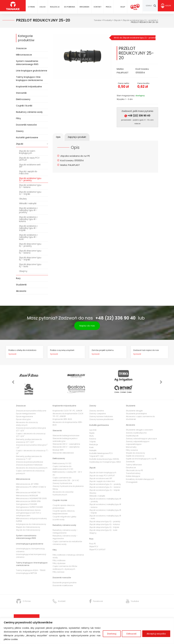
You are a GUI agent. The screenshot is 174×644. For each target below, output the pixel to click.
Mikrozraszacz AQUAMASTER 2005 (31, 486)
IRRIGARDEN (84, 7)
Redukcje (94, 432)
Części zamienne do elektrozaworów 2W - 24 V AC (66, 466)
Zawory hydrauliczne (62, 471)
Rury (18, 278)
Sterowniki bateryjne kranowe (66, 423)
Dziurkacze (131, 455)
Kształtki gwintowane (27, 137)
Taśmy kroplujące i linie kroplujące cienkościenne (29, 79)
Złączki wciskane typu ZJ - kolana (30, 186)
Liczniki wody (59, 507)
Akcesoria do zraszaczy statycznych (27, 411)
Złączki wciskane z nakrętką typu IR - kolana (28, 219)
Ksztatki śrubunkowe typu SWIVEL (104, 446)
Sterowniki (21, 93)
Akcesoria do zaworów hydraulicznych (63, 480)
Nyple (92, 420)
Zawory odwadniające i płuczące (141, 426)
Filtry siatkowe (59, 548)
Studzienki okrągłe (134, 398)
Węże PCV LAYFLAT (97, 537)
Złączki (20, 144)
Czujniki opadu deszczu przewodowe (64, 494)
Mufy (92, 423)
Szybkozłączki (132, 423)
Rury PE (93, 531)
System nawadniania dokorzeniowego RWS (27, 63)
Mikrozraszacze (24, 55)
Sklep (123, 7)
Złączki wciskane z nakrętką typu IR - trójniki (28, 228)
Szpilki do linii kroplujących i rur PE (141, 446)
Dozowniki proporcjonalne (64, 570)
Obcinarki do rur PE (134, 457)
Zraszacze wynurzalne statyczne (31, 398)
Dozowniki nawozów (26, 125)
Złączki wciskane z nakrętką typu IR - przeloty (28, 210)
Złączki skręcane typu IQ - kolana (30, 252)
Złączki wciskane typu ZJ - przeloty (30, 179)
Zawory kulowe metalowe (101, 404)
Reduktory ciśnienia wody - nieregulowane (65, 519)
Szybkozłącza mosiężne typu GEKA (105, 449)
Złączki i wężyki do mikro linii (28, 172)
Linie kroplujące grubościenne (32, 71)
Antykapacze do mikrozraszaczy (31, 511)
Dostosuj (112, 634)
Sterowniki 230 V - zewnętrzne (66, 434)
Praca (109, 7)
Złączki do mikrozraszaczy (28, 517)
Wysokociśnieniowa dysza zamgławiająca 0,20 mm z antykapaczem (28, 500)
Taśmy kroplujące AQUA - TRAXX (31, 557)
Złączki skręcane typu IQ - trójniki (30, 259)
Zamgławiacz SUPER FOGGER (29, 494)
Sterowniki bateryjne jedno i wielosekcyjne (65, 427)
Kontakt (98, 7)
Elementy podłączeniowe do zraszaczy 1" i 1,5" (29, 445)
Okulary (23, 199)
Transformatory (133, 461)
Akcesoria (21, 291)
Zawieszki (130, 449)
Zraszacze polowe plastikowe (29, 449)
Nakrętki (93, 437)
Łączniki (93, 417)
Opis (59, 137)
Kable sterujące (133, 463)
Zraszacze (21, 48)
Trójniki (93, 429)
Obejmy (23, 271)
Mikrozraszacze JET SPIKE (27, 471)
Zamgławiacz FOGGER (26, 491)
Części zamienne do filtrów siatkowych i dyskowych (65, 555)
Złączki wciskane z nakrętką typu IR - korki (28, 237)
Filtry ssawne (132, 437)
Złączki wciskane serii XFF (30, 166)
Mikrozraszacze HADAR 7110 (28, 480)
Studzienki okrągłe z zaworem (139, 417)
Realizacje (55, 7)
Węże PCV (94, 534)
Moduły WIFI (58, 437)
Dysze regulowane (24, 404)
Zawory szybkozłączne (136, 420)
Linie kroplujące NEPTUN (26, 560)
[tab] (59, 137)
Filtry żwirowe (58, 559)
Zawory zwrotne (97, 398)
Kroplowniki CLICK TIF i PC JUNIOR (67, 398)
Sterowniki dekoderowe (63, 440)
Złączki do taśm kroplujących (27, 152)
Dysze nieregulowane (26, 401)
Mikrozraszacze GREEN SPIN (28, 488)
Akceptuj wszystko (156, 634)
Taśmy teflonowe (134, 452)
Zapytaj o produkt (81, 137)
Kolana (93, 426)
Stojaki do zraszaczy (135, 440)
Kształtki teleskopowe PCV (101, 440)
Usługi (42, 7)
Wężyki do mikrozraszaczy (28, 514)
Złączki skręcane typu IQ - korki (30, 265)
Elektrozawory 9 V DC (62, 451)
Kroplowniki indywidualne (29, 87)
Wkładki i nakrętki (28, 203)
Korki (91, 435)
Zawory (20, 131)
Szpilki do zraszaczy (135, 443)
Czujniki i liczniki (24, 106)
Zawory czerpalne (98, 401)
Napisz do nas (87, 326)
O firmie (31, 7)
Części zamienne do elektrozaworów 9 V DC (63, 455)
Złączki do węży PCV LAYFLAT (29, 159)
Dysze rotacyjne (23, 407)
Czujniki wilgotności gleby (64, 504)
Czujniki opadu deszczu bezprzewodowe (64, 499)
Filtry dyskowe (59, 551)
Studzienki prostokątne (136, 401)
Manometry (131, 434)
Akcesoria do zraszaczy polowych (32, 455)
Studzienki (21, 285)
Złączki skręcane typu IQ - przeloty (30, 245)
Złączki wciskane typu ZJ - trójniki (30, 193)
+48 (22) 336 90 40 (137, 116)
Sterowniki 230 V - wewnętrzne (66, 431)
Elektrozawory (23, 99)
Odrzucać (131, 634)
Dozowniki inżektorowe (63, 573)
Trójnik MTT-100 (96, 443)
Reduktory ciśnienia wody (29, 112)
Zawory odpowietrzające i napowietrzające (138, 430)
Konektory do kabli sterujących (140, 466)
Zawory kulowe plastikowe (101, 407)
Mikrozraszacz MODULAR (27, 483)
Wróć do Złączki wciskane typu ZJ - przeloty (135, 38)
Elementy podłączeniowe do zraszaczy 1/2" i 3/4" (29, 428)
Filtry (18, 118)
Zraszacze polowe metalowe (29, 452)
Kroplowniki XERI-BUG (62, 406)
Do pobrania (70, 7)
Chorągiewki (132, 469)
